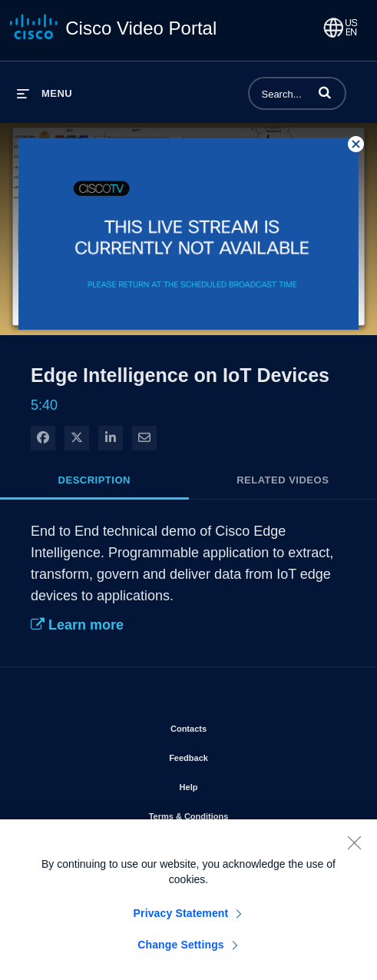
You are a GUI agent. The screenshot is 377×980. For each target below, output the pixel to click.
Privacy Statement (181, 919)
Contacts (232, 726)
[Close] (354, 849)
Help (233, 784)
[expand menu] (45, 93)
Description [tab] (94, 480)
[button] (325, 92)
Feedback (232, 755)
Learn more (77, 625)
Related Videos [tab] (283, 480)
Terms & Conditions (233, 813)
